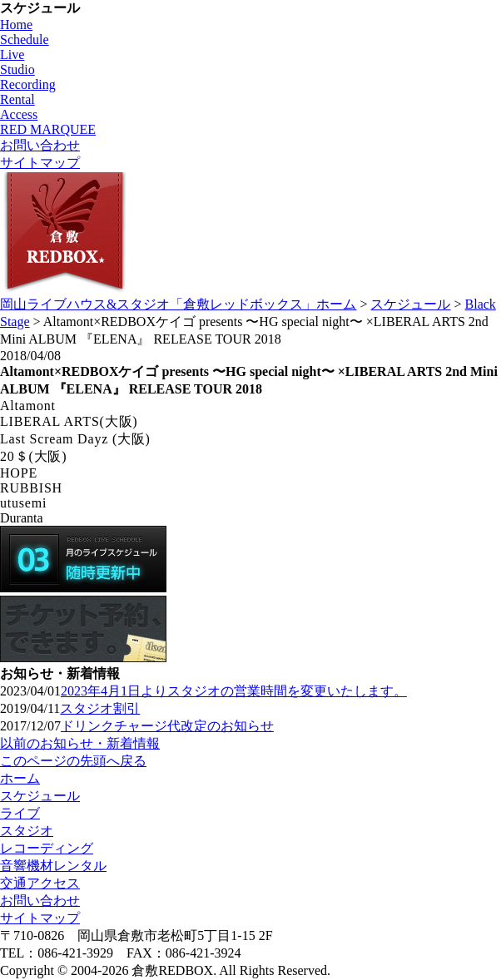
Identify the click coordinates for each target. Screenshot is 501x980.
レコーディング (47, 848)
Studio (17, 69)
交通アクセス (40, 883)
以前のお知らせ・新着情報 (80, 743)
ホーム (20, 778)
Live (12, 54)
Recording (28, 84)
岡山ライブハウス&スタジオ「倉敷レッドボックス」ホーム (178, 304)
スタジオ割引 (100, 708)
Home (16, 25)
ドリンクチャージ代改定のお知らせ (167, 726)
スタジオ (27, 831)
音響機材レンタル (53, 866)
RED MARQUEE (48, 129)
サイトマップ (40, 163)
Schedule (25, 40)
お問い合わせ (40, 145)
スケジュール (410, 304)
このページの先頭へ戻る (73, 761)
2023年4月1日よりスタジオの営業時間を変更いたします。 (234, 691)
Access (19, 114)
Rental (17, 99)
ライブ (20, 813)
